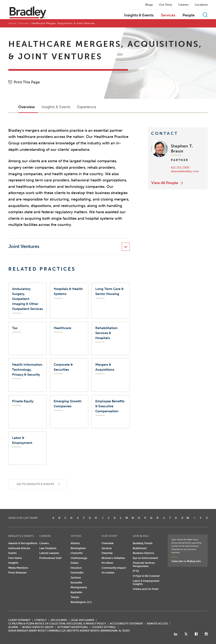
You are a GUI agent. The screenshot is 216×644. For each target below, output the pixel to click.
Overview (108, 543)
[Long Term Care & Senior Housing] (111, 301)
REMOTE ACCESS (158, 624)
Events (12, 553)
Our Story (166, 5)
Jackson (76, 578)
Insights (13, 563)
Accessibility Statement (127, 624)
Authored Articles (19, 548)
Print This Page (27, 82)
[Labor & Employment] (27, 448)
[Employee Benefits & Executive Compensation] (111, 412)
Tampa (75, 597)
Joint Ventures (24, 246)
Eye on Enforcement (145, 558)
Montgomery (79, 587)
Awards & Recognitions (23, 543)
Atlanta (75, 543)
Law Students (48, 548)
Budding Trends (143, 543)
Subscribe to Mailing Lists (186, 561)
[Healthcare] (69, 338)
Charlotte (77, 553)
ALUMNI (13, 627)
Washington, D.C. (81, 602)
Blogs (149, 5)
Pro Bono (107, 563)
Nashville (76, 592)
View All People (165, 183)
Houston (76, 568)
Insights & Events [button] (56, 107)
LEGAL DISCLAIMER (83, 620)
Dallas (74, 563)
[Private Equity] (27, 412)
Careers (183, 5)
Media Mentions (18, 568)
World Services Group (38, 627)
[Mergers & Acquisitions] (111, 375)
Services (168, 15)
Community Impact (114, 568)
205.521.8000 (59, 620)
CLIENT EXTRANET (19, 620)
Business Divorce (143, 553)
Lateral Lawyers (49, 553)
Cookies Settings (104, 627)
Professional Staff (50, 558)
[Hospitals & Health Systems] (69, 301)
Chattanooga (79, 558)
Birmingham (78, 548)
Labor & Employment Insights (146, 583)
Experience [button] (87, 107)
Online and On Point (146, 589)
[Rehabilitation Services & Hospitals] (111, 338)
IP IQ (136, 571)
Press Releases (17, 573)
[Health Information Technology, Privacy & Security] (27, 375)
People (189, 15)
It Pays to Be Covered (146, 576)
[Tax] (27, 338)
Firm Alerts (15, 558)
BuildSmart (140, 548)
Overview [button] (27, 107)
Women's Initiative (113, 558)
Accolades (108, 573)
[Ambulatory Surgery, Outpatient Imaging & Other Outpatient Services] (27, 301)
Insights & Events (139, 15)
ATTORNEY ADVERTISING (73, 627)
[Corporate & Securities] (69, 375)
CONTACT (40, 620)
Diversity (107, 553)
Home (12, 23)
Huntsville (77, 573)
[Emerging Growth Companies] (69, 412)
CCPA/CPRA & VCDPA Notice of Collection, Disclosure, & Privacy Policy (57, 624)
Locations (201, 5)
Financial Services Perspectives (144, 564)
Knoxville (76, 583)
